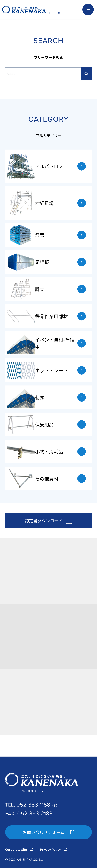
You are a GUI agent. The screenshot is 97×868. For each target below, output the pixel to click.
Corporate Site (19, 849)
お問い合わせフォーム (48, 832)
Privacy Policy (53, 849)
